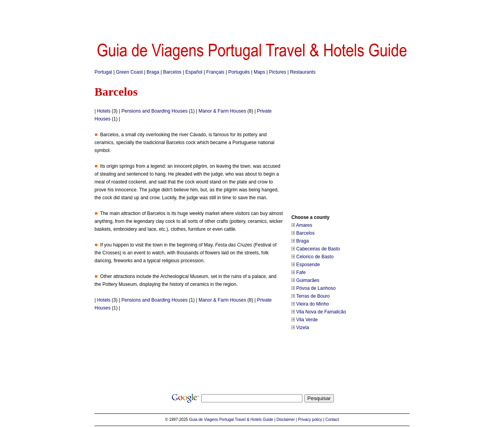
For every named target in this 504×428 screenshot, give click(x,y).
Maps (259, 72)
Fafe (301, 272)
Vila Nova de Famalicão (321, 312)
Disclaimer (286, 420)
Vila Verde (307, 320)
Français (215, 72)
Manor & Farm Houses (222, 111)
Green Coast (130, 72)
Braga (153, 72)
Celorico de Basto (315, 257)
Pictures (277, 72)
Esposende (308, 265)
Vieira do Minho (312, 304)
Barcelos (172, 72)
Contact (332, 420)
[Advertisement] (252, 18)
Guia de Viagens (204, 420)
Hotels (104, 111)
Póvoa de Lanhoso (316, 288)
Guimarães (308, 280)
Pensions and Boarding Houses (154, 111)
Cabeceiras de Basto (318, 249)
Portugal (103, 72)
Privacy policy (310, 420)
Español (194, 72)
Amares (304, 225)
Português (239, 72)
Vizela (302, 328)
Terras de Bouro (313, 296)
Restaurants (303, 72)
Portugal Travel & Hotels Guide (246, 420)
